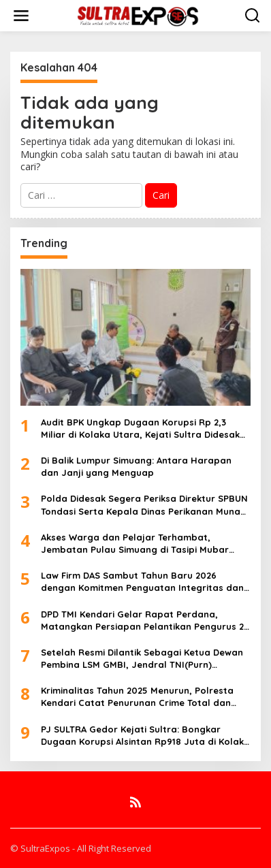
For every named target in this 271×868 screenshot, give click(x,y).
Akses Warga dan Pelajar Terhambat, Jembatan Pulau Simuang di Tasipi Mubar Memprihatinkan (135, 544)
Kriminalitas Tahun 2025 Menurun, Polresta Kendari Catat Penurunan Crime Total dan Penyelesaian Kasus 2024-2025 (137, 697)
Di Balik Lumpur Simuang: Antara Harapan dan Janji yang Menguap (136, 466)
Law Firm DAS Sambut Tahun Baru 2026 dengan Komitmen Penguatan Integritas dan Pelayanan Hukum (142, 582)
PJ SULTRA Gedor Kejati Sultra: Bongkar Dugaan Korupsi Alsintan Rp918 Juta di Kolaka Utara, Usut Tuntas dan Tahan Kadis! (145, 736)
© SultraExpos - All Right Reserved (81, 848)
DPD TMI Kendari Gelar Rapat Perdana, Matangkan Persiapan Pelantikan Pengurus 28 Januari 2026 (145, 621)
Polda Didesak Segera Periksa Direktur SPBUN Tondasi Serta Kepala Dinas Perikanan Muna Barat (144, 505)
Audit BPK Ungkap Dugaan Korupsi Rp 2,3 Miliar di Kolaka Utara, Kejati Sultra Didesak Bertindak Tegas (140, 429)
